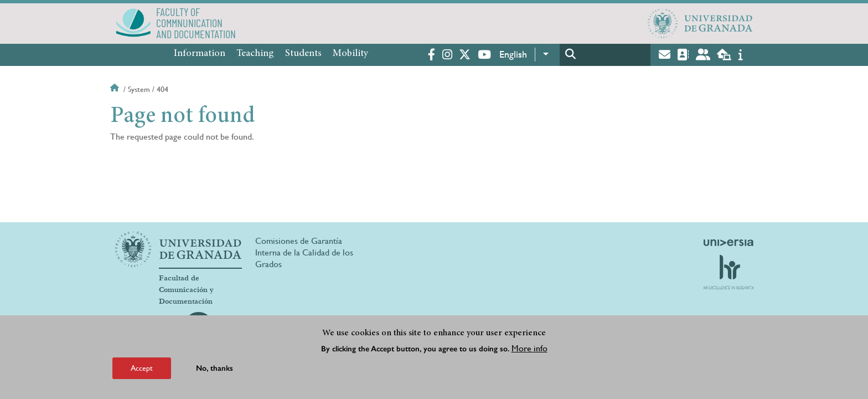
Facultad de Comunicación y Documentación (186, 290)
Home (116, 89)
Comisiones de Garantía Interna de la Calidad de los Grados (304, 252)
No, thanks (215, 368)
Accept (142, 368)
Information (200, 54)
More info (529, 348)
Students (303, 54)
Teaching (255, 54)
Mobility (350, 54)
